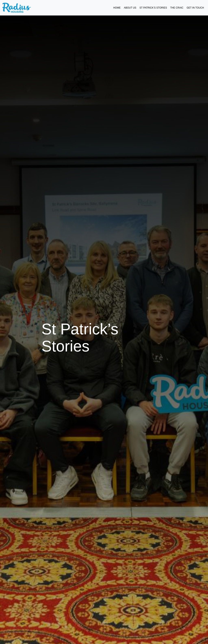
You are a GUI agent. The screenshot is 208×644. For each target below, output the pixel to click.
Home (117, 8)
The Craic (177, 8)
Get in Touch (195, 8)
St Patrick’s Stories (153, 8)
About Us (130, 8)
